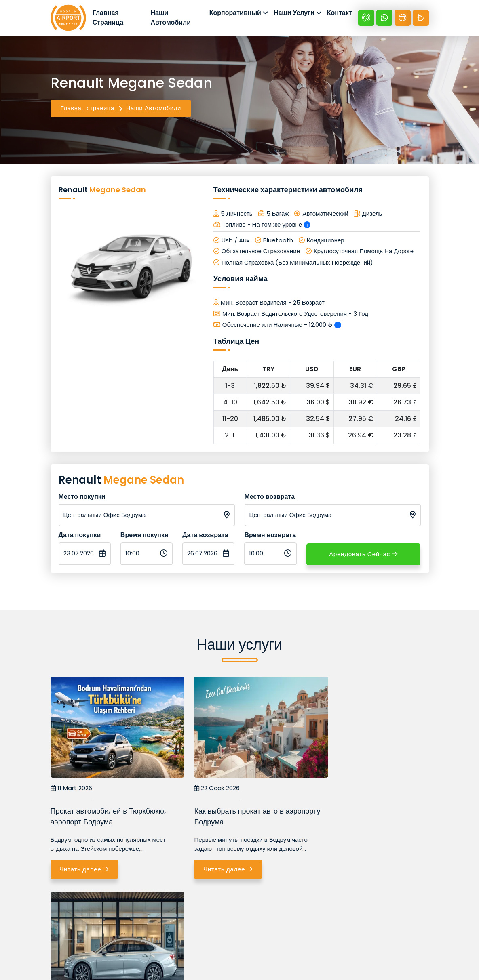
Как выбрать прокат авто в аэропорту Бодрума (224, 818)
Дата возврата (205, 536)
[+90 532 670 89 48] (366, 19)
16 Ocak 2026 (331, 790)
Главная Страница (111, 18)
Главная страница (88, 109)
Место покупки (82, 498)
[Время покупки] (147, 555)
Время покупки (145, 536)
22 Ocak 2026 (202, 790)
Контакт (340, 14)
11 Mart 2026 (71, 790)
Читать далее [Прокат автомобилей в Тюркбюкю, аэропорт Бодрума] (86, 871)
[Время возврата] (270, 555)
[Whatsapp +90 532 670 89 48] (384, 19)
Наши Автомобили (172, 18)
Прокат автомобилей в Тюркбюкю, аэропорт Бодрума (108, 818)
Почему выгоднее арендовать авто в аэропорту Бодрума (368, 818)
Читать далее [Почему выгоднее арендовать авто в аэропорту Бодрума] (344, 871)
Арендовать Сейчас (364, 555)
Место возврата (270, 498)
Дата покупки (80, 536)
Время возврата (270, 536)
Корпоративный (235, 14)
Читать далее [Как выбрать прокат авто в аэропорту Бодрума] (215, 871)
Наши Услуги (294, 14)
